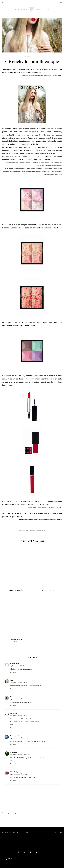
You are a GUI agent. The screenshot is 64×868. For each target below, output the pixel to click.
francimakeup (15, 664)
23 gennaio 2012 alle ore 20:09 (19, 755)
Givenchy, (26, 531)
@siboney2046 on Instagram (15, 833)
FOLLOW (55, 833)
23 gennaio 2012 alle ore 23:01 (19, 774)
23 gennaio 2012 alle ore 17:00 (19, 699)
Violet (12, 697)
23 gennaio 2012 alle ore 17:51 (19, 716)
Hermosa (13, 752)
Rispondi (13, 672)
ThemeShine (55, 859)
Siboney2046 (15, 736)
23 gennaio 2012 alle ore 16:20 (19, 666)
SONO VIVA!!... (48, 590)
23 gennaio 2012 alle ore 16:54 (19, 683)
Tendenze (42, 531)
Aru (12, 680)
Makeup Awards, (34, 531)
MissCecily (14, 772)
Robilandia (14, 713)
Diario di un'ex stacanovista (26, 859)
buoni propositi (25, 141)
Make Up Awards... (16, 590)
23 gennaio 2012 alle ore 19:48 (19, 738)
